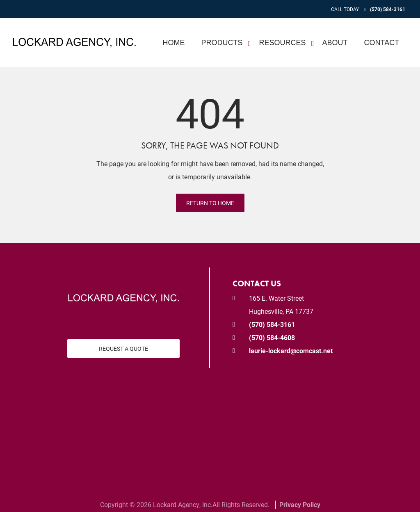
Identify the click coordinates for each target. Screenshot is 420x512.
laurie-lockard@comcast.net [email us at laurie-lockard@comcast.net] (291, 351)
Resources (283, 43)
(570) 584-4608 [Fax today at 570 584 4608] (272, 337)
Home (174, 43)
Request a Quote (123, 349)
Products (222, 43)
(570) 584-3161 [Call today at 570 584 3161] (388, 9)
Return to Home (210, 203)
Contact (382, 43)
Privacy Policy (300, 504)
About (335, 43)
